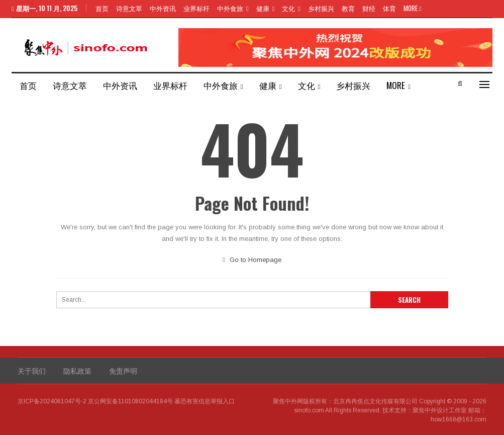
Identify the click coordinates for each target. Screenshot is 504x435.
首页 (102, 8)
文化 (288, 8)
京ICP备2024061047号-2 (52, 401)
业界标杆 (196, 8)
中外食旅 (230, 8)
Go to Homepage (252, 260)
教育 (348, 8)
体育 (389, 8)
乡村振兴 (321, 8)
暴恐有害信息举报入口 (205, 401)
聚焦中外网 (288, 401)
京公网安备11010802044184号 (130, 401)
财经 (369, 8)
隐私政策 (77, 370)
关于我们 (32, 370)
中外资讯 (163, 8)
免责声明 (123, 370)
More (413, 8)
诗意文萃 (129, 8)
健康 (263, 8)
